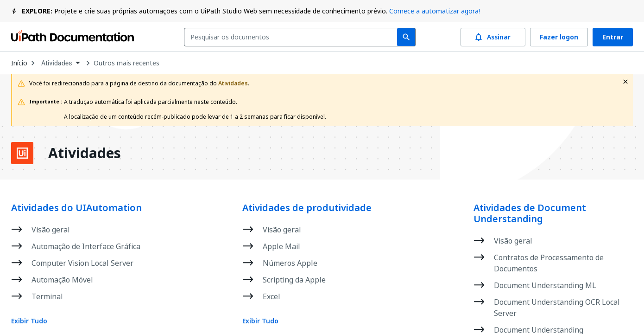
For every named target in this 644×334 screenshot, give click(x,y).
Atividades (85, 153)
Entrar (613, 37)
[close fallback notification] (625, 82)
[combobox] (293, 37)
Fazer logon (559, 37)
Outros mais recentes (126, 63)
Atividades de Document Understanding (530, 213)
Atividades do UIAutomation (76, 208)
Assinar (493, 37)
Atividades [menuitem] (57, 63)
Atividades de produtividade (307, 208)
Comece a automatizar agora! (435, 11)
